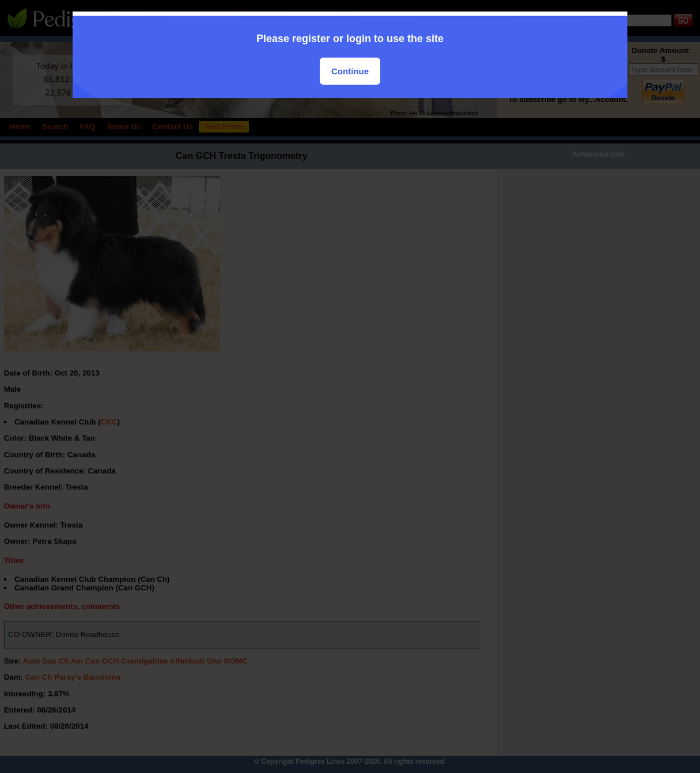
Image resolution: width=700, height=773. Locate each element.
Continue (350, 71)
